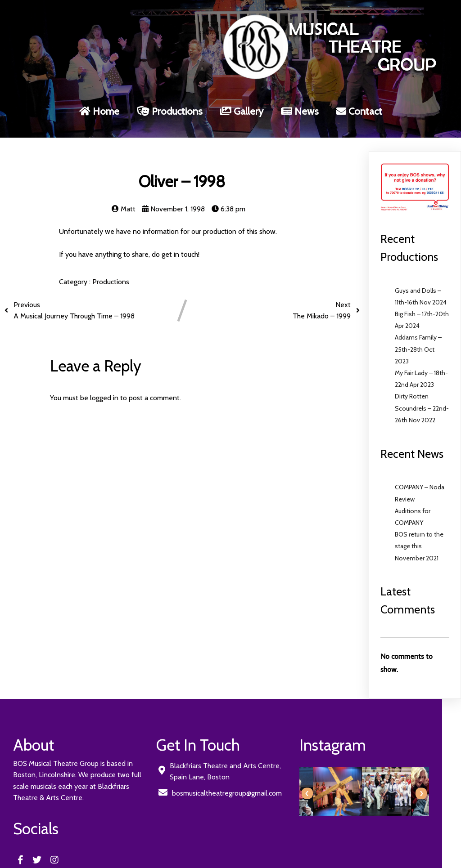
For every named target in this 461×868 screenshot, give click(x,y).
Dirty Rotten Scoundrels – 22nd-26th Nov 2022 (422, 388)
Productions (111, 262)
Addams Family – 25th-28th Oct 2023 (418, 329)
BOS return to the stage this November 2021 (419, 526)
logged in (104, 378)
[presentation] (245, 773)
